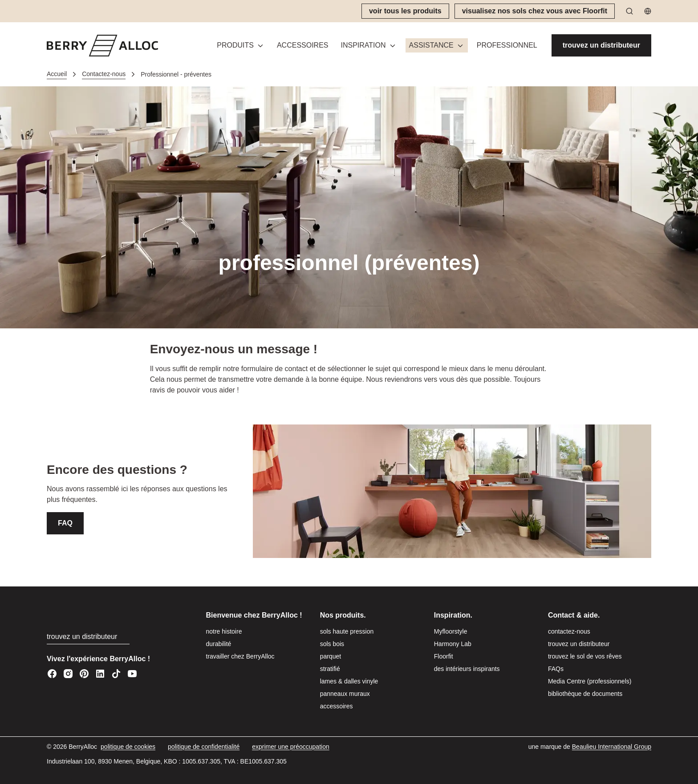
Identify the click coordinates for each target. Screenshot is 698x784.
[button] (369, 45)
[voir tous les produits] (405, 11)
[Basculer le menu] (260, 46)
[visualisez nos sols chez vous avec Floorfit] (535, 11)
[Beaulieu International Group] (612, 747)
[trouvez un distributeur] (601, 45)
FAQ (65, 523)
